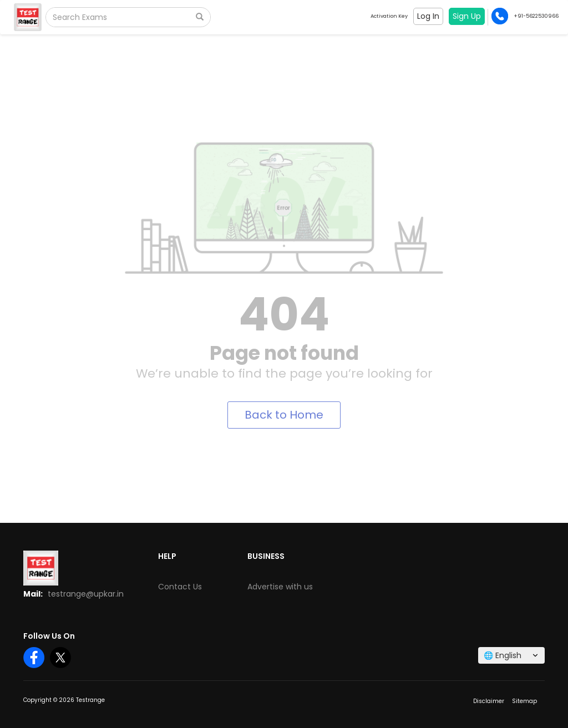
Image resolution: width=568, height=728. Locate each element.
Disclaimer (489, 701)
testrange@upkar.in (86, 594)
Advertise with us (280, 587)
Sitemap (524, 701)
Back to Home (284, 415)
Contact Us (180, 587)
